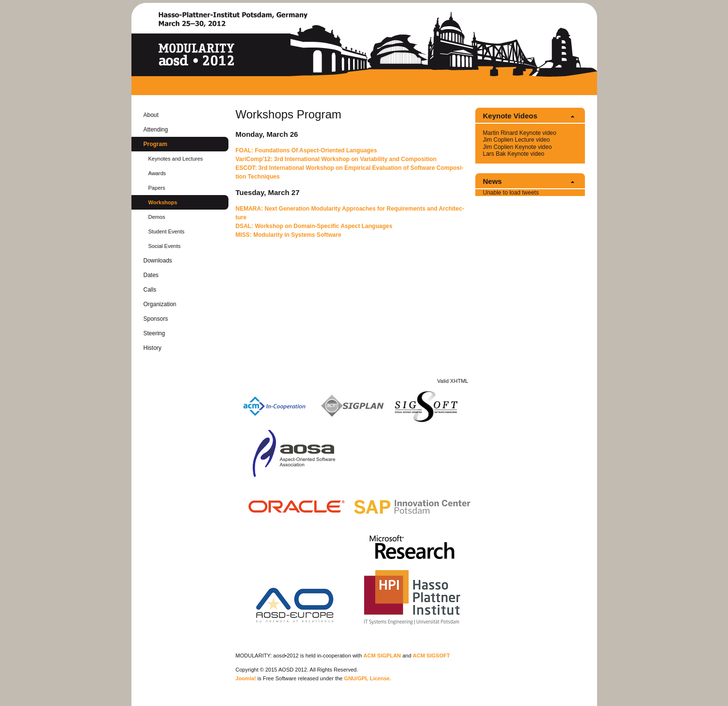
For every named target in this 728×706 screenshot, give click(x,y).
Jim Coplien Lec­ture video (517, 140)
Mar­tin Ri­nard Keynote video (520, 133)
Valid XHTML (453, 381)
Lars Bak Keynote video (514, 154)
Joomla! (246, 678)
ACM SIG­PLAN (382, 656)
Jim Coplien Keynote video (518, 147)
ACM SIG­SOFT (431, 656)
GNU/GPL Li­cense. (367, 678)
